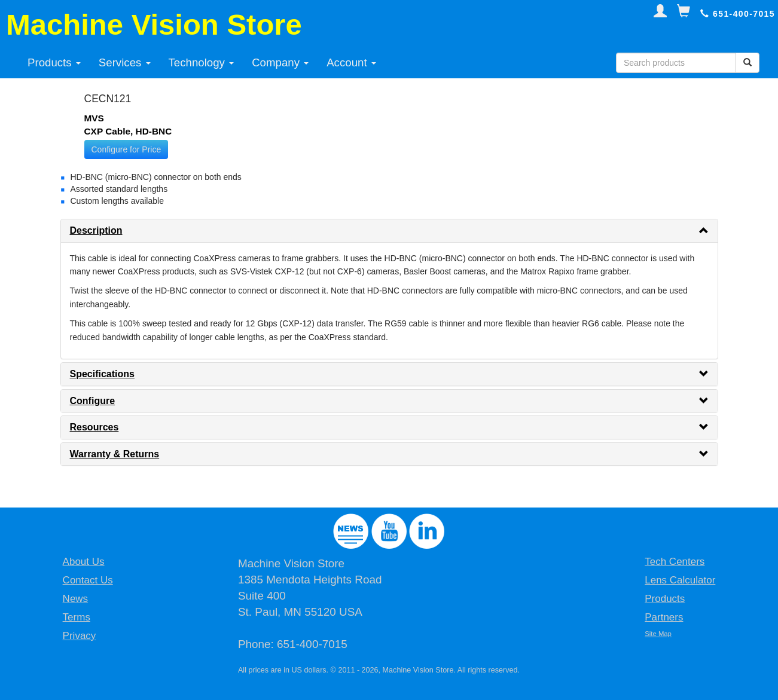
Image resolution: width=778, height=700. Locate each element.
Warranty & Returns (115, 454)
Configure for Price (126, 149)
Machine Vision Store (154, 25)
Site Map (658, 634)
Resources (94, 427)
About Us (84, 562)
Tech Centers (675, 562)
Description (96, 230)
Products (54, 62)
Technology (202, 62)
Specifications (102, 374)
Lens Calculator (680, 580)
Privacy (80, 636)
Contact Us (88, 580)
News (76, 599)
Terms (77, 617)
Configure (93, 401)
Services (125, 62)
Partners (664, 617)
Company (280, 62)
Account (351, 62)
